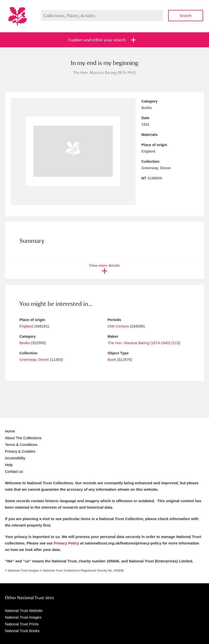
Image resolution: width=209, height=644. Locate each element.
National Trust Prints (22, 624)
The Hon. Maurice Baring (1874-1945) (139, 343)
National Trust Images (23, 617)
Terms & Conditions (21, 445)
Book (112, 359)
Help (9, 465)
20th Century (118, 326)
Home (10, 431)
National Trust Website (24, 611)
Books (25, 343)
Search (186, 16)
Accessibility (15, 458)
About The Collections (23, 438)
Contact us (14, 471)
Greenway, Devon (34, 359)
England (26, 326)
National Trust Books (22, 631)
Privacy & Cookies (20, 451)
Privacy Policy (67, 543)
